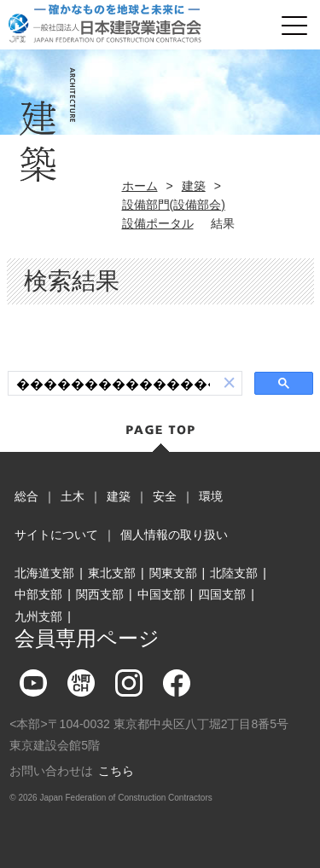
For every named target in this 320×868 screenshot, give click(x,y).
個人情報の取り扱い (174, 535)
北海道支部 (44, 573)
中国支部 (161, 594)
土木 (73, 496)
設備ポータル (158, 223)
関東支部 (173, 573)
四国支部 (222, 594)
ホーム (140, 186)
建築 (194, 186)
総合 (26, 496)
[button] (230, 383)
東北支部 (112, 573)
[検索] (113, 384)
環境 (211, 496)
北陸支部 (234, 573)
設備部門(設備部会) (174, 205)
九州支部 (38, 616)
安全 (165, 496)
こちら (116, 771)
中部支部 (38, 594)
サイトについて (56, 535)
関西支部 (100, 594)
